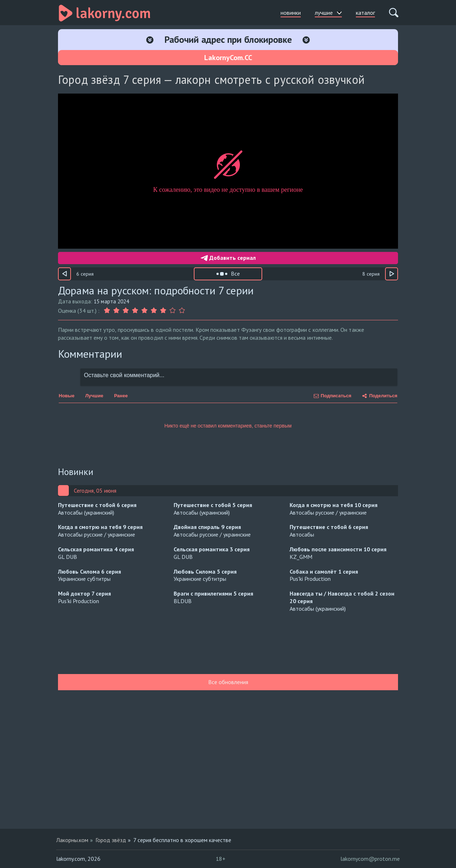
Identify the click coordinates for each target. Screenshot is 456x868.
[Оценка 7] (163, 311)
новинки (291, 13)
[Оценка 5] (144, 311)
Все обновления (228, 682)
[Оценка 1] (108, 311)
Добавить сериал (228, 258)
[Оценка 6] (154, 311)
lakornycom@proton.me (370, 859)
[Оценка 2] (116, 311)
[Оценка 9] (182, 311)
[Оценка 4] (135, 311)
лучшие (328, 13)
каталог (365, 13)
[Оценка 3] (126, 311)
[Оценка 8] (173, 311)
